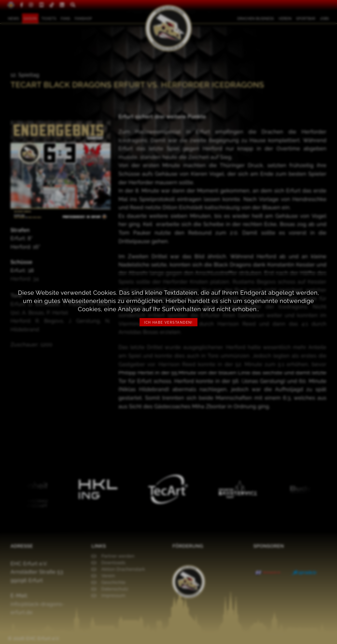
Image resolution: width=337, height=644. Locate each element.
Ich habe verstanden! (168, 322)
